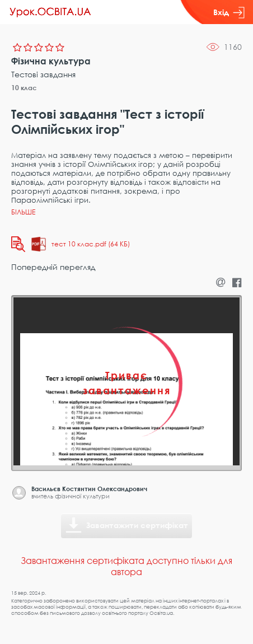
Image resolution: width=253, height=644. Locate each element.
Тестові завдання (43, 74)
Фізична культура (51, 61)
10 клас (24, 88)
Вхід (229, 12)
